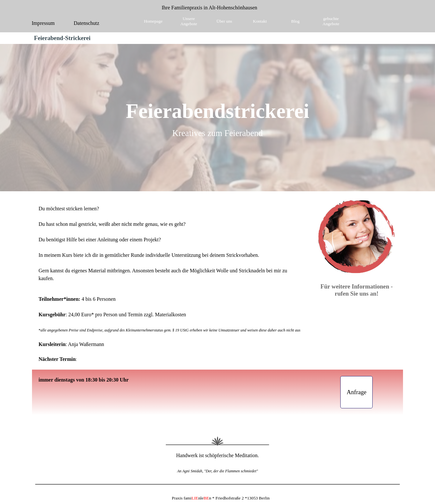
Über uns (224, 21)
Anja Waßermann (86, 344)
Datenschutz (86, 23)
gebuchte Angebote (331, 21)
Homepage (153, 21)
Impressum (43, 23)
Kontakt (260, 21)
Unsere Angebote (189, 21)
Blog (295, 21)
